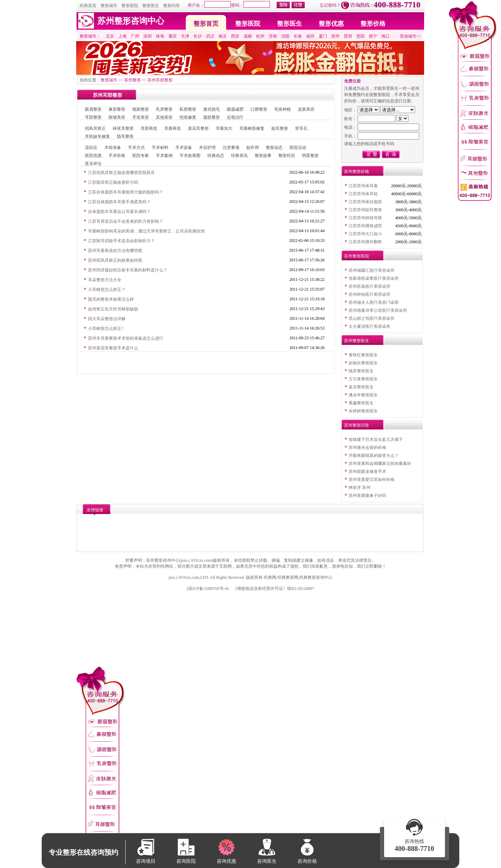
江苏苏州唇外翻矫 (365, 242)
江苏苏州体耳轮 (363, 194)
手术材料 (160, 148)
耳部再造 (149, 128)
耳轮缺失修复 (97, 136)
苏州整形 (133, 80)
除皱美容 (117, 117)
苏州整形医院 (357, 256)
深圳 (148, 36)
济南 (273, 36)
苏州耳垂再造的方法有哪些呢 (115, 251)
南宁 (373, 36)
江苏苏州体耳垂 (363, 186)
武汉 (210, 36)
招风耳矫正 (95, 128)
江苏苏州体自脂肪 (365, 202)
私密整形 (188, 109)
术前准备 (113, 148)
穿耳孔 (301, 128)
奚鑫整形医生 (361, 403)
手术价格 (117, 156)
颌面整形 (141, 109)
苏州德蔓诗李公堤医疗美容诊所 (378, 310)
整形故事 (263, 156)
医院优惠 (93, 156)
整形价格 (373, 24)
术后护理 (207, 148)
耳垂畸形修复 (252, 128)
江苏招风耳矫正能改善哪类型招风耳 (121, 173)
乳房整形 (164, 109)
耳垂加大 (224, 128)
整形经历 (287, 156)
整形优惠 (331, 24)
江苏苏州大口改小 (365, 234)
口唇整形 (259, 109)
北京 (110, 36)
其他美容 (164, 117)
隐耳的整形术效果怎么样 (111, 299)
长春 (298, 36)
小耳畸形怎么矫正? (106, 329)
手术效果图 (190, 156)
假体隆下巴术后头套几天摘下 (376, 440)
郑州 (335, 36)
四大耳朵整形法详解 (107, 319)
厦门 (323, 36)
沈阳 (285, 36)
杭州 (260, 36)
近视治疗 (235, 117)
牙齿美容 (141, 117)
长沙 (198, 36)
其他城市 (408, 36)
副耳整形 (280, 128)
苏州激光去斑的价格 (367, 448)
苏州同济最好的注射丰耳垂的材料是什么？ (128, 270)
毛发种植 (283, 109)
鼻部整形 (117, 109)
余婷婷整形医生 (363, 411)
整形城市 (109, 6)
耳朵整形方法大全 (105, 280)
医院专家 (141, 156)
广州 (135, 36)
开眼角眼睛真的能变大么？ (374, 456)
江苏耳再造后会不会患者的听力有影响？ (126, 221)
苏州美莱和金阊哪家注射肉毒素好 (380, 464)
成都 (248, 36)
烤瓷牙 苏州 (360, 488)
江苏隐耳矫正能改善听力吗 (113, 182)
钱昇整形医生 (361, 371)
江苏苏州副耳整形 (365, 210)
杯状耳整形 (123, 128)
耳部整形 (93, 117)
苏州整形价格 (357, 172)
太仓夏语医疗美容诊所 (369, 326)
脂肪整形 (212, 117)
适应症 (91, 148)
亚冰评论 (93, 164)
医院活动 (298, 148)
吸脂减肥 (235, 109)
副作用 (253, 148)
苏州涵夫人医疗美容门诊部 (374, 302)
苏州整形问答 (357, 425)
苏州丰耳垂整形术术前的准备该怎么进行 (126, 338)
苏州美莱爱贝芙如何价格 (372, 480)
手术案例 (164, 156)
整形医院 (130, 6)
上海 (122, 36)
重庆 (173, 36)
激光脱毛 (212, 109)
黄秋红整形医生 (363, 355)
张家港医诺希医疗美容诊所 (374, 278)
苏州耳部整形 (160, 80)
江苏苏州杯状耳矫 (365, 218)
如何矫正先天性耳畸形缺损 (113, 309)
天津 (185, 36)
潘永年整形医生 (363, 395)
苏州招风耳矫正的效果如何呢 (115, 260)
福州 (310, 36)
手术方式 (136, 148)
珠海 (160, 36)
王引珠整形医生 (363, 379)
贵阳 (360, 36)
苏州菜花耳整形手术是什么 (113, 348)
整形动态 (274, 148)
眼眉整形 (93, 109)
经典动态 (216, 156)
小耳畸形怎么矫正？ (107, 290)
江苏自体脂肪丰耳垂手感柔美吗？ (119, 202)
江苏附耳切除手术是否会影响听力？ (121, 241)
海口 (385, 36)
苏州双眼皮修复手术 (367, 472)
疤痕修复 (188, 117)
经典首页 (88, 6)
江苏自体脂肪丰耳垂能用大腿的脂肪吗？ (126, 192)
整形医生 (151, 6)
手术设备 (184, 148)
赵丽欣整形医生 (363, 363)
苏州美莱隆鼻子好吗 (367, 496)
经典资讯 (239, 156)
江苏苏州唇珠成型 (365, 226)
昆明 (348, 36)
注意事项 (231, 148)
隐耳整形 (125, 136)
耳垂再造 (173, 128)
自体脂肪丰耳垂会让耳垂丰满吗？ (119, 212)
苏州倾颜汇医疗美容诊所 (372, 270)
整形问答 (172, 6)
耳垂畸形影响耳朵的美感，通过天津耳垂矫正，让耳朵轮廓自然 (146, 231)
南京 (223, 36)
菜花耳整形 (198, 128)
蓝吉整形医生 (361, 387)
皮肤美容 (306, 109)
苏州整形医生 (357, 341)
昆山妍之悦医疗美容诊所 (372, 318)
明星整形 (310, 156)
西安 (235, 36)
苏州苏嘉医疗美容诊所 (369, 286)
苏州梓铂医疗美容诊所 (369, 294)
